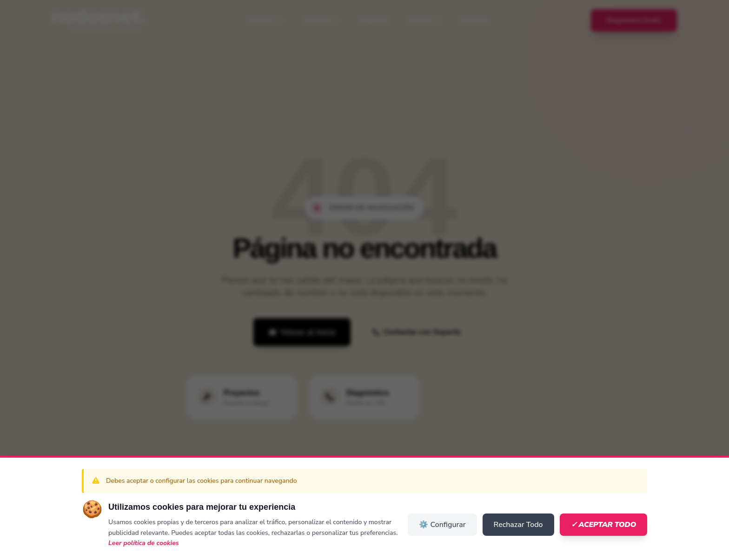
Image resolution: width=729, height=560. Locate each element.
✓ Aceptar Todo (603, 525)
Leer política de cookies (144, 543)
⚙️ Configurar (442, 525)
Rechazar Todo (518, 525)
